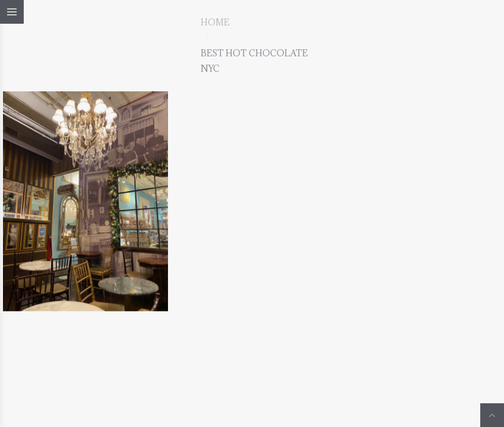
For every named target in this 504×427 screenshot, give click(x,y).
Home (215, 22)
